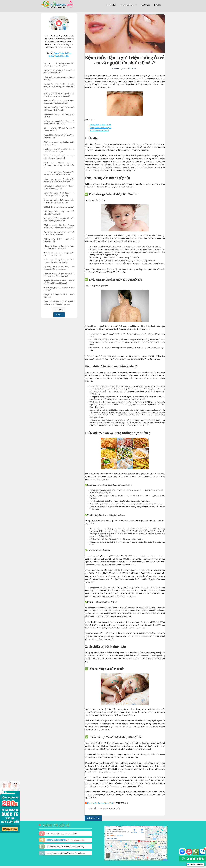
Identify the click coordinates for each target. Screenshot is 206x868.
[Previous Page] (59, 310)
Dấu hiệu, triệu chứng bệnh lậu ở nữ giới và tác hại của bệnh (59, 233)
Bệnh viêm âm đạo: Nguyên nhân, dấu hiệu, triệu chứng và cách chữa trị (59, 165)
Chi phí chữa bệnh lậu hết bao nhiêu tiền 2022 (59, 296)
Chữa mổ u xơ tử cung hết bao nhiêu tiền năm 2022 (59, 143)
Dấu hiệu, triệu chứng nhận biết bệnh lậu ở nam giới (59, 213)
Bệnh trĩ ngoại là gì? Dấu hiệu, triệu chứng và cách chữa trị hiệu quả (59, 180)
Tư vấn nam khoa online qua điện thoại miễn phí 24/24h (59, 254)
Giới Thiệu (146, 5)
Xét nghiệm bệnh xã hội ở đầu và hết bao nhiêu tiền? (59, 136)
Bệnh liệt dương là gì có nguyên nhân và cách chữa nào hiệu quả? (59, 303)
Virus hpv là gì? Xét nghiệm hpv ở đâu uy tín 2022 (59, 129)
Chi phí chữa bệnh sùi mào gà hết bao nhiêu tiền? (59, 240)
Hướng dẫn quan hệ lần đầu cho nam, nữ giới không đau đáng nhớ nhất (59, 87)
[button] (129, 6)
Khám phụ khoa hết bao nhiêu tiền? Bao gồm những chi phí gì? (59, 247)
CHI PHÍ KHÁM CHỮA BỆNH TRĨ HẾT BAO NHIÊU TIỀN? (59, 109)
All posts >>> (93, 818)
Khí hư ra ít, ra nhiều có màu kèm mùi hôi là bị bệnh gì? (59, 71)
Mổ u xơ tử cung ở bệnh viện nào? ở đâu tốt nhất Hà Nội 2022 (59, 123)
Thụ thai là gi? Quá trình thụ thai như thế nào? (59, 289)
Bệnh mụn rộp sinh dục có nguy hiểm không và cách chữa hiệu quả (59, 226)
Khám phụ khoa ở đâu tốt (100, 131)
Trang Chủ (111, 5)
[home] (58, 4)
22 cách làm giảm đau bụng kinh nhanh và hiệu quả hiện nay (59, 268)
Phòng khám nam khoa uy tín (101, 128)
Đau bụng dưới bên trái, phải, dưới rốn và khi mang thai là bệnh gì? (59, 95)
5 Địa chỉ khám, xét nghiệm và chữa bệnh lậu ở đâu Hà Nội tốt (59, 157)
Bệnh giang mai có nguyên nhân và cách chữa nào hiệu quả (59, 150)
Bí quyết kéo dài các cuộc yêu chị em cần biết (59, 116)
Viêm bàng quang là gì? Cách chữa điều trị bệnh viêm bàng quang (59, 194)
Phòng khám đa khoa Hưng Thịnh (101, 803)
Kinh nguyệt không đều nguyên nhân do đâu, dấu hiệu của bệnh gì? (59, 261)
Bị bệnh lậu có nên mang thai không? (59, 207)
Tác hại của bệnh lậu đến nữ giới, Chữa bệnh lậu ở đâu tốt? (59, 219)
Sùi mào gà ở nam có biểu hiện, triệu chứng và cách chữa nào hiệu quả (59, 173)
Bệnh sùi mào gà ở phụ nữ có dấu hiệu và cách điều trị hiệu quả (59, 275)
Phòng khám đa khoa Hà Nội (101, 125)
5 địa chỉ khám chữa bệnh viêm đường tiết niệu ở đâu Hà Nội (59, 201)
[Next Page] (59, 315)
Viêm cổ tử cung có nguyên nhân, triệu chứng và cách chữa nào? (59, 102)
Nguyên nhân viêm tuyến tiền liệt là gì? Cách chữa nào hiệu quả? (59, 282)
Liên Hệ (158, 5)
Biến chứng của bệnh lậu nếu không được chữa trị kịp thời (59, 187)
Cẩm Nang (132, 69)
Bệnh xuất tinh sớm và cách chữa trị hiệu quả (59, 78)
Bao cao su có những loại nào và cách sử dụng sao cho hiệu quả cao (59, 65)
